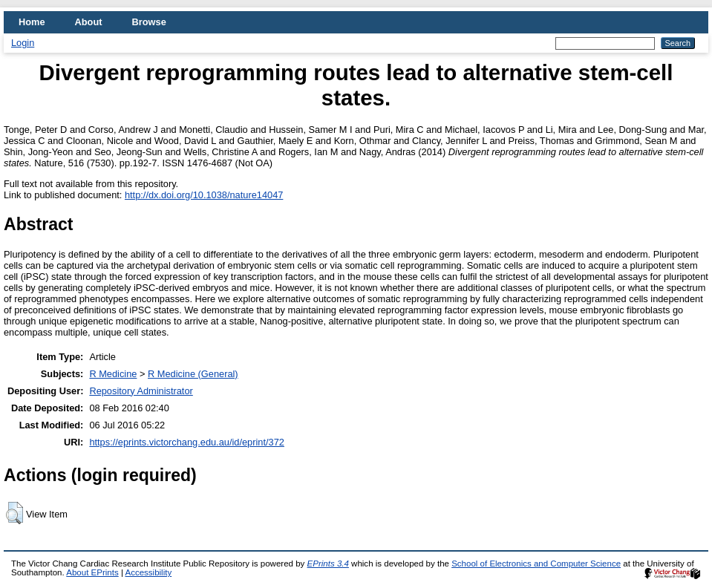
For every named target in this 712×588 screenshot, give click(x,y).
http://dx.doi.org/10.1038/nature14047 (204, 195)
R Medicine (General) (193, 374)
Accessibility (148, 572)
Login (23, 43)
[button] (14, 513)
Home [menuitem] (32, 22)
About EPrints (92, 572)
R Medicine (113, 374)
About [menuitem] (89, 22)
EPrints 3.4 (328, 563)
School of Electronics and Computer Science (536, 563)
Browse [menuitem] (149, 22)
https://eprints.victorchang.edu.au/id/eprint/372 (187, 442)
